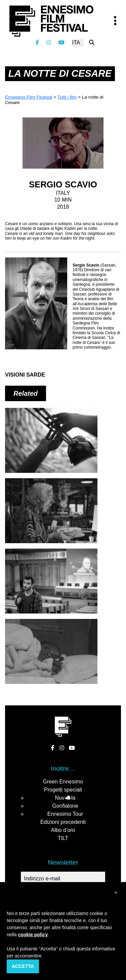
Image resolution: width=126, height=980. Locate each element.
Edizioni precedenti (63, 822)
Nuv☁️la (65, 798)
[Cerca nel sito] (92, 43)
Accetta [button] (23, 966)
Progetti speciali (63, 790)
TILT (63, 838)
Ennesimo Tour (65, 814)
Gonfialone (65, 806)
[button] (116, 893)
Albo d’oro (63, 830)
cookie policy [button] (33, 935)
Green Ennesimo (63, 782)
